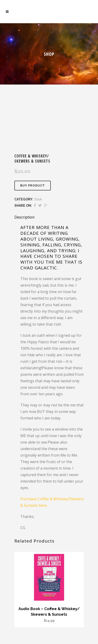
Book (38, 199)
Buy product (33, 185)
